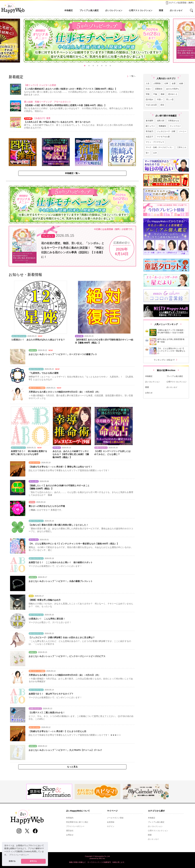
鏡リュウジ (150, 126)
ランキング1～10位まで (166, 360)
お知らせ (149, 393)
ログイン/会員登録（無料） (180, 3)
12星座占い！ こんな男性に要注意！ (47, 619)
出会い (149, 89)
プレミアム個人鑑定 (89, 10)
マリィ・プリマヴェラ (155, 142)
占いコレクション (114, 10)
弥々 (148, 153)
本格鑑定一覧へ (72, 173)
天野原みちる (174, 121)
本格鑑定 (69, 10)
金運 (174, 83)
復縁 (163, 94)
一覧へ (131, 76)
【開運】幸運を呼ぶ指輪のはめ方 (45, 600)
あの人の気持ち (173, 89)
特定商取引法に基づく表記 (77, 822)
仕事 (166, 83)
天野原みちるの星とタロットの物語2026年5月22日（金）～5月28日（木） (64, 392)
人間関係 (157, 83)
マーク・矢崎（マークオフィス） (160, 147)
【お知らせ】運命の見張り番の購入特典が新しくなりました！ (58, 525)
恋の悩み (149, 99)
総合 (162, 105)
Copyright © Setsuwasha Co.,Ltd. (97, 856)
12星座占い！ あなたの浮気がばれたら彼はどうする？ (38, 340)
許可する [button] (33, 861)
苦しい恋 (170, 99)
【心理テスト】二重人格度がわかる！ (47, 713)
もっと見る (72, 767)
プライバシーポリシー (75, 826)
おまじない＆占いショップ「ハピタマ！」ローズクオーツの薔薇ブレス (63, 354)
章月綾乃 (149, 131)
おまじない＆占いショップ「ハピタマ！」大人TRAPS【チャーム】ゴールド (65, 750)
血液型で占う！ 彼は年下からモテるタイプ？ (51, 694)
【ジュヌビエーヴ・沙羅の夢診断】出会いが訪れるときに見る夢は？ (62, 637)
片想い (160, 99)
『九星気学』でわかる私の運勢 (44, 373)
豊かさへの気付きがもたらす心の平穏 (47, 506)
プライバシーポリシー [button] (19, 855)
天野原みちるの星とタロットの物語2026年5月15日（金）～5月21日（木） (64, 675)
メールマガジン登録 (115, 818)
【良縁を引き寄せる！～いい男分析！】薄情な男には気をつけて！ (61, 467)
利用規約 (70, 818)
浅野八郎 (161, 121)
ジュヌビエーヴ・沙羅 (166, 131)
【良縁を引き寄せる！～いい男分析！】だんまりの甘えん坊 (57, 731)
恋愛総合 (159, 89)
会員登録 (111, 822)
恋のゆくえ (173, 94)
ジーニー (183, 131)
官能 (148, 94)
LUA (155, 153)
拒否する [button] (12, 861)
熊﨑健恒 (162, 126)
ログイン (111, 826)
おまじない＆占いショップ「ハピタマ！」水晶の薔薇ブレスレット (61, 581)
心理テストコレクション (141, 10)
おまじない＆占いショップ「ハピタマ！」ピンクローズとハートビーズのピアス (67, 656)
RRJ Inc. (102, 858)
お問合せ (70, 835)
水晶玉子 (149, 137)
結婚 (181, 83)
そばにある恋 (151, 105)
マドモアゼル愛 (163, 137)
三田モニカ (182, 147)
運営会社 (70, 831)
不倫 (155, 94)
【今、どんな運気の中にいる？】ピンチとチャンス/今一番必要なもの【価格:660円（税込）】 (74, 544)
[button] (85, 66)
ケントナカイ (175, 126)
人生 (148, 83)
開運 (161, 10)
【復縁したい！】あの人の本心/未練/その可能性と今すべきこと (59, 485)
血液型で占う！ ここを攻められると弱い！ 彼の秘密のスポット (61, 562)
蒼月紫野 (149, 121)
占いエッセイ (176, 10)
